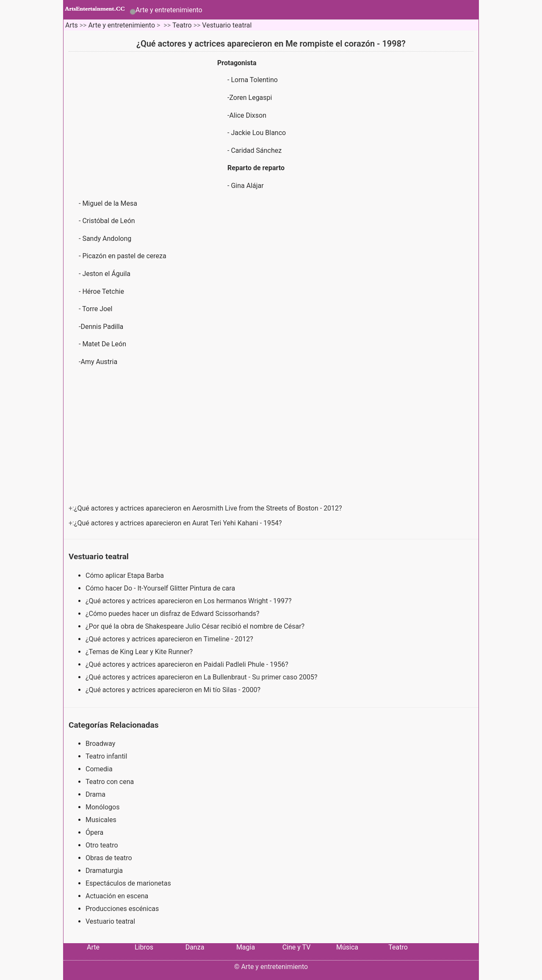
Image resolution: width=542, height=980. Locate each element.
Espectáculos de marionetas (128, 883)
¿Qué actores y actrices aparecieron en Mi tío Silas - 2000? (174, 690)
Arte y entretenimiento (169, 10)
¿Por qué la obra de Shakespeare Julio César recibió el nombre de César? (196, 626)
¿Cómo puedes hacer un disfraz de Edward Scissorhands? (173, 614)
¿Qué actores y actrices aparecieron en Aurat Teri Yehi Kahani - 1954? (179, 523)
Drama (95, 794)
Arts (72, 25)
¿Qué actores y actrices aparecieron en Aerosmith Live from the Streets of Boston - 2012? (209, 508)
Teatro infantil (106, 756)
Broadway (100, 744)
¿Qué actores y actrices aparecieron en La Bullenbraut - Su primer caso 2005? (202, 677)
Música (347, 947)
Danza (195, 947)
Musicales (101, 820)
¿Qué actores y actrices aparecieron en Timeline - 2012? (170, 639)
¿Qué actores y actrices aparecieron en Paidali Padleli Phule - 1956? (188, 664)
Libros (144, 947)
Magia (246, 947)
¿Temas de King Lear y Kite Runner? (140, 652)
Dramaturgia (104, 871)
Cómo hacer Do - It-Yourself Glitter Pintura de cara (161, 588)
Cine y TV (297, 947)
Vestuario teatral (227, 25)
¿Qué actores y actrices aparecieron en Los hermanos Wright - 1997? (189, 601)
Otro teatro (102, 845)
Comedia (99, 769)
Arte (93, 947)
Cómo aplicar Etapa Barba (126, 576)
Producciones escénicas (122, 909)
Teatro (182, 25)
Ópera (94, 832)
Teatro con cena (110, 782)
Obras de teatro (109, 858)
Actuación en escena (117, 896)
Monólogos (102, 807)
